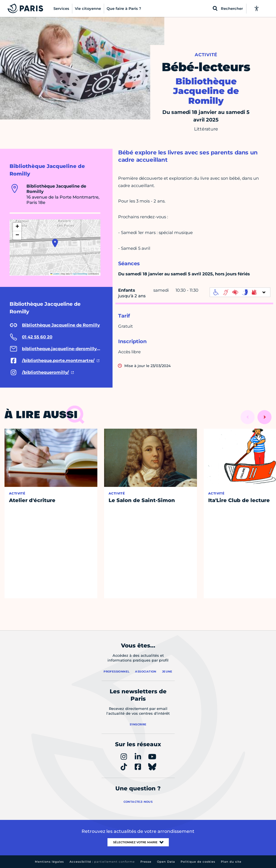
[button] (55, 243)
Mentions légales (49, 862)
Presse (146, 862)
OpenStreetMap (80, 274)
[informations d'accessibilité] (240, 292)
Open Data (166, 862)
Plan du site (231, 862)
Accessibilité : (102, 862)
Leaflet (55, 274)
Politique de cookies (198, 862)
